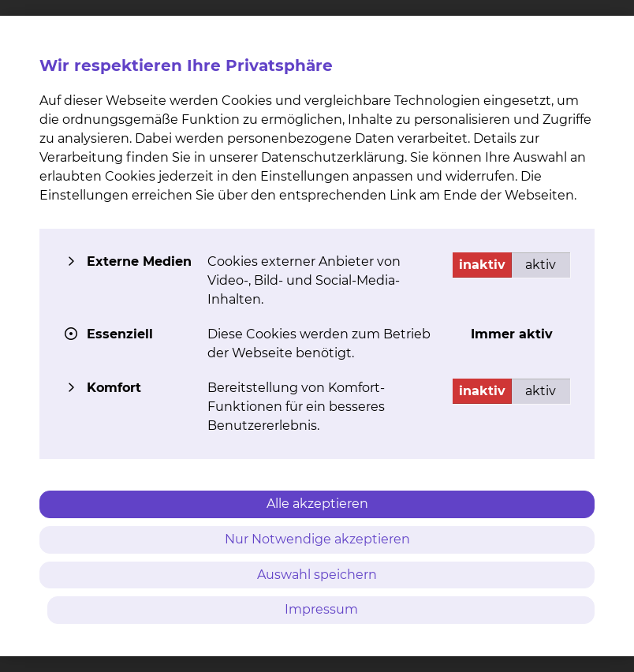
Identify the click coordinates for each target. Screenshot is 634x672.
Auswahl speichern (317, 575)
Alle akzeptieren (317, 504)
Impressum (321, 609)
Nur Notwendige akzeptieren (317, 539)
